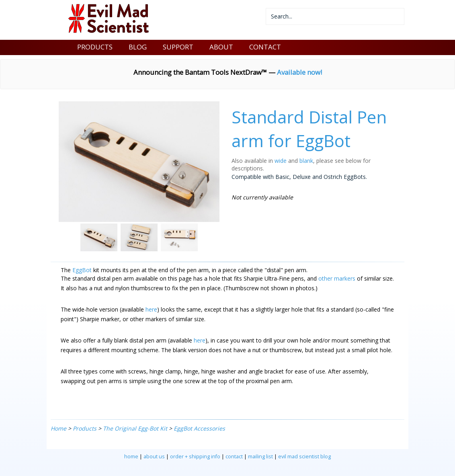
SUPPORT (178, 47)
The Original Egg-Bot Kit (135, 428)
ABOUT (221, 47)
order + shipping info (195, 457)
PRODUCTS (95, 47)
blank (306, 161)
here (151, 309)
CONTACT (265, 47)
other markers (337, 278)
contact (234, 457)
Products (85, 428)
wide (281, 161)
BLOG (138, 47)
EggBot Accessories (199, 428)
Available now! (299, 72)
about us (154, 457)
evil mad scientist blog (304, 457)
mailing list (260, 457)
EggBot (82, 270)
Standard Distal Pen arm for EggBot (309, 129)
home (131, 457)
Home (58, 428)
